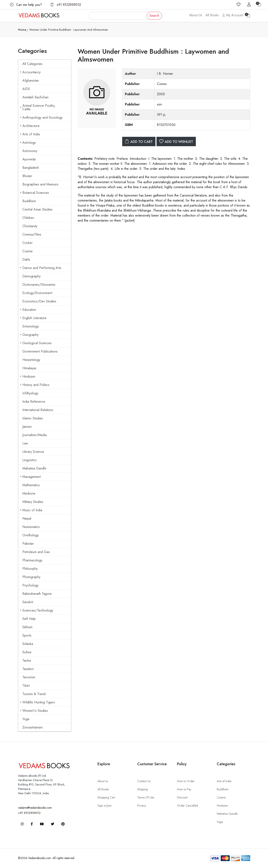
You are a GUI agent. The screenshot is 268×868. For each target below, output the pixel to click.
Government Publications (40, 351)
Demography (31, 276)
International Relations (38, 410)
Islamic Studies (33, 418)
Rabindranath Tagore (37, 594)
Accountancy (30, 72)
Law (25, 443)
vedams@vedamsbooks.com (35, 808)
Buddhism (29, 201)
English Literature (33, 318)
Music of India (31, 510)
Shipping (142, 789)
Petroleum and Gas (36, 552)
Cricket (27, 243)
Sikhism (27, 627)
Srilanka (28, 644)
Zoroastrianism (32, 727)
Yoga (26, 719)
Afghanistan (31, 81)
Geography (29, 335)
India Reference (34, 402)
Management (30, 477)
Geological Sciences (36, 343)
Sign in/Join (105, 806)
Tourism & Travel (34, 694)
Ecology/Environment (37, 293)
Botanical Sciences (34, 193)
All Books (212, 15)
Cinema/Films (32, 234)
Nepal (27, 518)
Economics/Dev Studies (39, 301)
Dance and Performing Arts (41, 268)
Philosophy (30, 569)
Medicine (29, 493)
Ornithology (31, 535)
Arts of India (30, 134)
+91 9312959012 (66, 5)
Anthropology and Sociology (41, 117)
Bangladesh (31, 168)
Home (22, 30)
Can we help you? (26, 5)
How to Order (186, 781)
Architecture (30, 126)
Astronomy (30, 151)
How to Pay (184, 789)
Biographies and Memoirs (40, 184)
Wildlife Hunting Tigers (37, 702)
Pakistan (28, 544)
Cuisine (28, 251)
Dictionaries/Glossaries (39, 285)
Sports (27, 635)
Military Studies (33, 502)
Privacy (142, 806)
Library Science (33, 452)
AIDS (26, 89)
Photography (31, 577)
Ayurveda (29, 159)
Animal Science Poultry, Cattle (38, 107)
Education (28, 310)
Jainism (27, 427)
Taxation (28, 669)
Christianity (30, 226)
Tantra (27, 661)
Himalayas (29, 368)
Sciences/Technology (37, 610)
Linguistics (29, 460)
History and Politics (35, 385)
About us (103, 781)
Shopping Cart (106, 797)
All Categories (32, 64)
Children (28, 218)
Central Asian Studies (37, 209)
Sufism (27, 652)
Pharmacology (32, 560)
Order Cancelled (187, 806)
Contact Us (144, 781)
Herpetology (31, 360)
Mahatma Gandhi (34, 468)
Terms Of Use (146, 797)
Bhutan (27, 176)
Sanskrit (28, 602)
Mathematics (31, 485)
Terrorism (29, 677)
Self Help (29, 619)
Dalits (26, 260)
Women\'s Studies (34, 711)
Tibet (26, 686)
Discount (182, 797)
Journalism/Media (35, 435)
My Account (233, 15)
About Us (196, 15)
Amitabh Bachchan (35, 97)
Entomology (31, 326)
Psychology (30, 585)
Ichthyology (30, 393)
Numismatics (31, 527)
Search (154, 16)
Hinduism (28, 376)
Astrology (28, 143)
